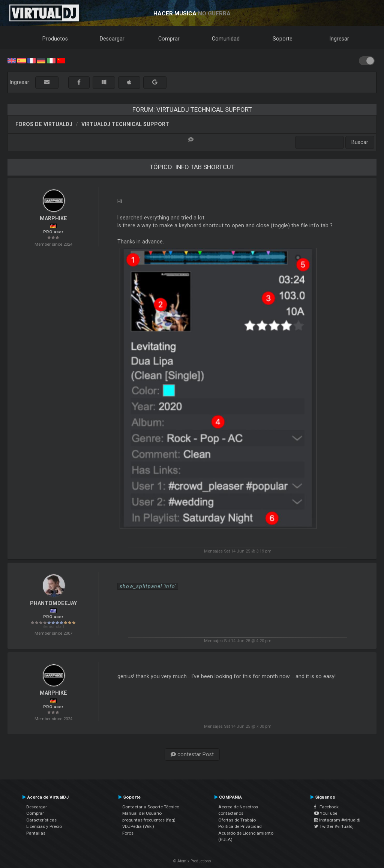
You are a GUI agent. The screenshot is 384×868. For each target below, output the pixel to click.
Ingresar (339, 39)
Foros (128, 833)
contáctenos (231, 813)
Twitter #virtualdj (334, 826)
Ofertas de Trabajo (237, 820)
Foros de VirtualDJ (44, 124)
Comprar (169, 39)
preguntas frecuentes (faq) (149, 820)
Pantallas (36, 833)
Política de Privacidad (240, 826)
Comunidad (226, 39)
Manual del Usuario (142, 813)
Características (41, 820)
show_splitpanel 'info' (148, 586)
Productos (55, 39)
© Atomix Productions (192, 861)
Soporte (283, 39)
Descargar (112, 39)
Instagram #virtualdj (337, 820)
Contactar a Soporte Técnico (151, 807)
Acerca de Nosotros (238, 807)
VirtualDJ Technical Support (125, 124)
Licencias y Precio (44, 826)
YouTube (326, 813)
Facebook (326, 807)
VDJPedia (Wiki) (138, 826)
